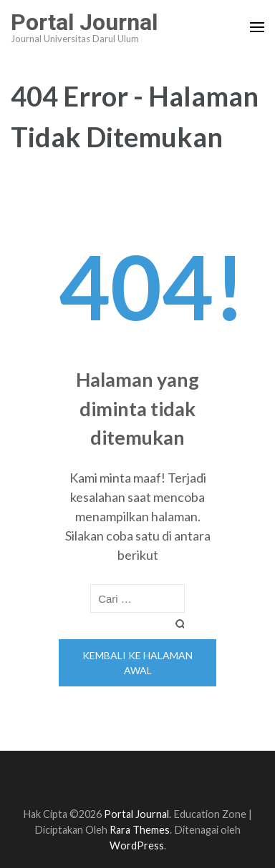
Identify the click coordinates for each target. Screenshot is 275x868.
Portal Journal (84, 22)
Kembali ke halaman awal (137, 663)
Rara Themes (140, 830)
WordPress (137, 845)
